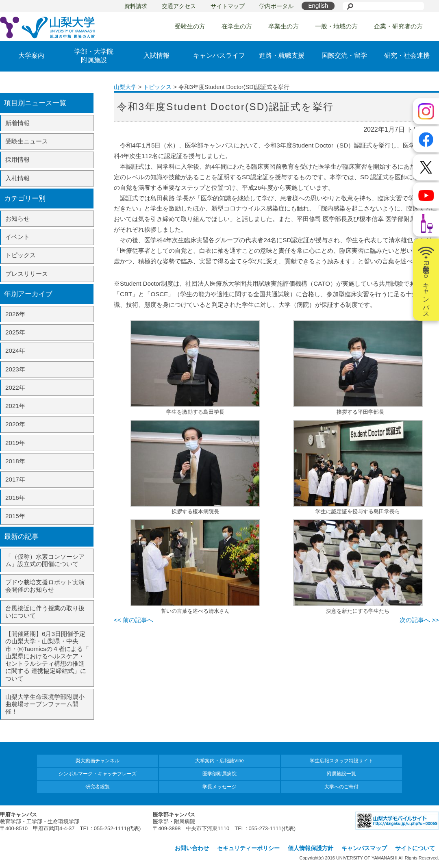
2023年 (15, 369)
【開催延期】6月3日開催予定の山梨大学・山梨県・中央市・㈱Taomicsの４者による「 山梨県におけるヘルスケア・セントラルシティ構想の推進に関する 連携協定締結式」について (47, 656)
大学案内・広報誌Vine (219, 761)
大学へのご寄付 (341, 787)
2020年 (15, 424)
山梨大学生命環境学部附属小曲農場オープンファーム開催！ (45, 704)
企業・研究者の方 (398, 26)
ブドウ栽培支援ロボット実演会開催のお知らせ (45, 586)
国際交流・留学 (344, 55)
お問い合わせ (192, 848)
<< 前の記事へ (134, 620)
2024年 (15, 350)
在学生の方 (237, 26)
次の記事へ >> (419, 620)
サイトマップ (228, 6)
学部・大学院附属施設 (94, 56)
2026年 (15, 314)
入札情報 (17, 178)
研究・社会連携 (407, 55)
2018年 (15, 461)
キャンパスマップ (364, 848)
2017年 (15, 479)
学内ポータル (276, 6)
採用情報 (17, 159)
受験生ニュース (27, 141)
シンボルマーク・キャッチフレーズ (98, 774)
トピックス (21, 255)
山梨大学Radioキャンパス (426, 280)
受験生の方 (190, 26)
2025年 (15, 332)
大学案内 (31, 55)
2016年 (15, 498)
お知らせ (17, 218)
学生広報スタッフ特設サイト (341, 761)
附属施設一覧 (341, 774)
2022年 (15, 387)
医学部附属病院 (219, 774)
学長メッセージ (219, 787)
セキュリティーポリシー (248, 848)
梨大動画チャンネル (98, 761)
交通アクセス (179, 6)
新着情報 (17, 123)
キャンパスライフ (219, 55)
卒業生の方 (284, 26)
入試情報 (156, 55)
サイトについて (415, 848)
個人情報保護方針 (311, 848)
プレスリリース (27, 274)
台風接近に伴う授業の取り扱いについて (45, 612)
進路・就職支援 (282, 55)
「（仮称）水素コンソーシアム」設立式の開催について (45, 560)
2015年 (15, 516)
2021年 (15, 406)
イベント (17, 237)
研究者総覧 (98, 787)
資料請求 (136, 6)
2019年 (15, 443)
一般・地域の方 (336, 26)
